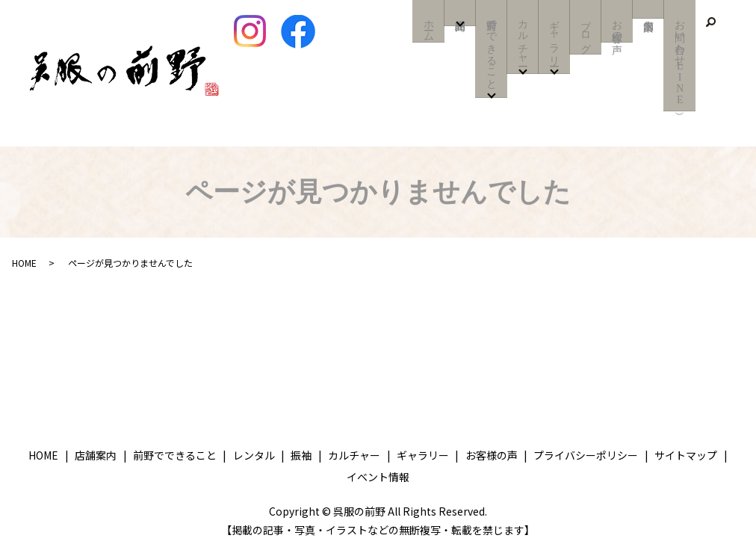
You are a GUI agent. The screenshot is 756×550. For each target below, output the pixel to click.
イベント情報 (378, 477)
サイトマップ (686, 455)
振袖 (301, 455)
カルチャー (523, 39)
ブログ (585, 33)
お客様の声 (617, 27)
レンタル (254, 455)
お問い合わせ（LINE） (679, 61)
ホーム (428, 27)
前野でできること (491, 51)
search (710, 22)
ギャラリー (554, 39)
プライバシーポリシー (586, 455)
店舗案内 (648, 9)
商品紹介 (460, 16)
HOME (24, 263)
